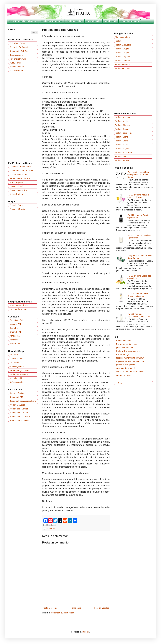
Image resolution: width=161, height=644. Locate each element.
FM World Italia (93, 21)
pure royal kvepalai (125, 348)
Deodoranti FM (16, 397)
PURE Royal (15, 63)
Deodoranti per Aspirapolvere (23, 401)
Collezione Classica (18, 43)
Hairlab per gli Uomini (19, 370)
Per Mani (14, 340)
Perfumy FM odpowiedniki (128, 351)
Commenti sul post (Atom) (63, 613)
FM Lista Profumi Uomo (51, 21)
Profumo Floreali (122, 68)
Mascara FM (15, 324)
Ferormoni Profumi (18, 59)
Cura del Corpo (16, 205)
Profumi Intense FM (18, 190)
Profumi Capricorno (124, 133)
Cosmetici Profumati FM (20, 167)
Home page (76, 608)
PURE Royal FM (17, 182)
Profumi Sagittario (123, 149)
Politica (52, 529)
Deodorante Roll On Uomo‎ (21, 171)
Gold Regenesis (17, 366)
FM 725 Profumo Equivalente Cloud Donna (139, 315)
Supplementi (110, 21)
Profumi (119, 41)
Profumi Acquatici (123, 45)
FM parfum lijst (123, 354)
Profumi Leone (122, 141)
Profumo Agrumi (122, 64)
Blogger (86, 632)
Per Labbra (14, 336)
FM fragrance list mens (127, 344)
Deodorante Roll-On (18, 51)
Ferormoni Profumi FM (20, 178)
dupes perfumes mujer (126, 368)
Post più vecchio (102, 608)
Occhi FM (14, 328)
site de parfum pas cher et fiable (131, 372)
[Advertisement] (23, 117)
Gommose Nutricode (19, 305)
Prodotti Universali (18, 405)
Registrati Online (74, 21)
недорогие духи (124, 375)
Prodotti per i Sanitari (19, 409)
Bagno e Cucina (17, 393)
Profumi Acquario (123, 117)
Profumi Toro (121, 156)
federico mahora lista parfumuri (130, 358)
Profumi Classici (17, 186)
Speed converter (124, 341)
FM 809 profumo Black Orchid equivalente (138, 295)
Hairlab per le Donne (19, 374)
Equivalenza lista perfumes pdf (130, 361)
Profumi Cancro (122, 129)
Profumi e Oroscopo (130, 21)
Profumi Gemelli (122, 137)
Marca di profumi (123, 37)
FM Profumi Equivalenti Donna (23, 21)
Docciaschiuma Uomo (19, 174)
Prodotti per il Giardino (20, 417)
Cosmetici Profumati (19, 47)
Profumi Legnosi (122, 57)
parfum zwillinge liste (126, 365)
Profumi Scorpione (123, 152)
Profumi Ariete (121, 121)
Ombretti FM (15, 332)
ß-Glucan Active (17, 382)
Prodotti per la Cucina (19, 420)
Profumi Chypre (122, 49)
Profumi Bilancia (122, 125)
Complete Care (16, 359)
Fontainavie (15, 363)
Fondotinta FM (16, 320)
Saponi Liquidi (16, 378)
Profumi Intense (17, 67)
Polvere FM (15, 344)
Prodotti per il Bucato (19, 413)
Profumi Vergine (122, 160)
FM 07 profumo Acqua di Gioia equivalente (138, 196)
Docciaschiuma (16, 55)
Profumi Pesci (121, 145)
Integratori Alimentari (19, 309)
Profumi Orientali (123, 60)
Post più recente (50, 608)
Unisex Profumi (16, 71)
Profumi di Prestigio (18, 209)
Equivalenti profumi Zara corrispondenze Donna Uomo (138, 174)
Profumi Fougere (123, 53)
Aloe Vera (14, 355)
